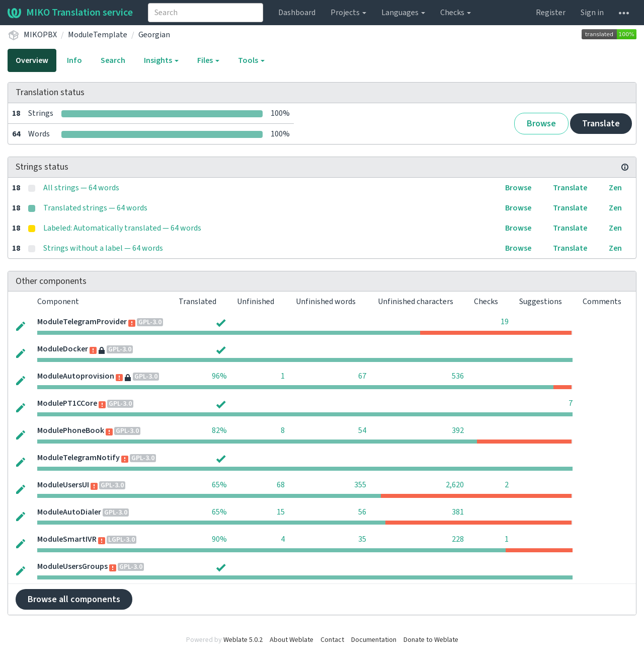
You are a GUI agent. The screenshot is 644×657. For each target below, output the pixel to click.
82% (219, 430)
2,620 (455, 485)
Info (74, 60)
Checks (456, 13)
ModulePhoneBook (71, 430)
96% (219, 376)
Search (113, 60)
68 (281, 485)
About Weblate (292, 640)
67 (362, 376)
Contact (332, 640)
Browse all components (74, 599)
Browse (541, 124)
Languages (403, 13)
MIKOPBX (40, 35)
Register (551, 13)
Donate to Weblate (431, 640)
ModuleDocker (63, 349)
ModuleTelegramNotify (78, 458)
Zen (615, 188)
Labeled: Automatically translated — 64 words (122, 228)
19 (505, 322)
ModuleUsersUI (63, 485)
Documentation (374, 640)
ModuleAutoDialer (69, 512)
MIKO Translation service (70, 13)
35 (362, 539)
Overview (32, 60)
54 (362, 430)
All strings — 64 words (81, 188)
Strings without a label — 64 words (103, 248)
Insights (161, 60)
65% (219, 485)
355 (360, 485)
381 (458, 512)
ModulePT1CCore (67, 403)
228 (458, 539)
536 (458, 376)
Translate (601, 124)
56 (362, 512)
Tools (251, 60)
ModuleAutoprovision (76, 376)
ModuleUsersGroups (72, 566)
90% (219, 539)
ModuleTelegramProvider (82, 322)
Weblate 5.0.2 (243, 640)
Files (208, 60)
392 (458, 430)
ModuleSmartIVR (67, 539)
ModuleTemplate (98, 35)
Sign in (592, 13)
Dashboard (297, 13)
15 (281, 512)
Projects (348, 13)
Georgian (154, 35)
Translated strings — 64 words (95, 208)
